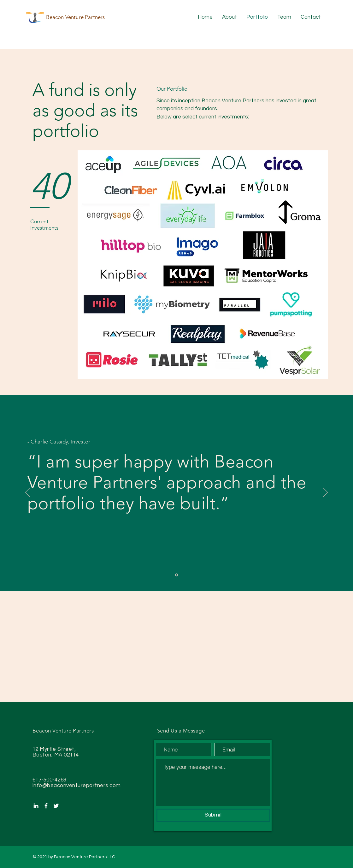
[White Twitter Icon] (56, 806)
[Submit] (213, 815)
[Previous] (28, 493)
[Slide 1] (176, 575)
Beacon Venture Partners (76, 17)
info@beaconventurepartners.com (77, 786)
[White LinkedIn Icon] (36, 806)
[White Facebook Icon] (46, 806)
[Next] (325, 493)
